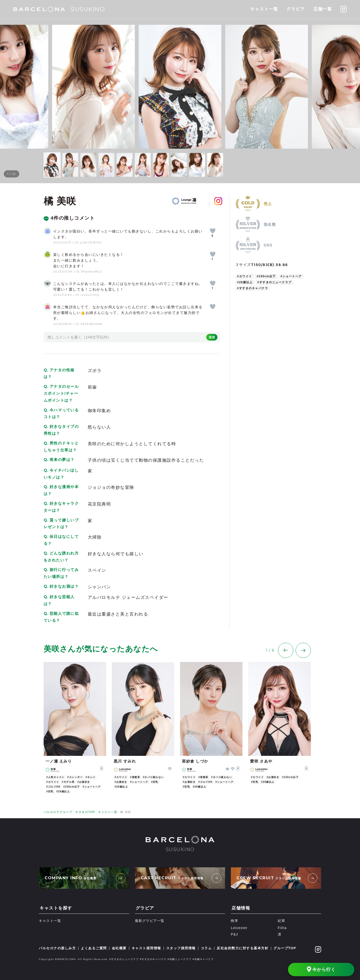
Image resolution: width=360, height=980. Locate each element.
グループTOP (285, 948)
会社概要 (119, 948)
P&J (234, 934)
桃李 (234, 921)
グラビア (296, 9)
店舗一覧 (323, 9)
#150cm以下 (266, 276)
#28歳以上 (245, 282)
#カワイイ (245, 276)
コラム (206, 948)
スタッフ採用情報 (181, 948)
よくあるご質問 (94, 948)
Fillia (282, 928)
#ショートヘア (291, 276)
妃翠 (281, 921)
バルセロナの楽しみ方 (57, 948)
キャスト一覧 (264, 9)
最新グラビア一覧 (150, 921)
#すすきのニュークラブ (275, 282)
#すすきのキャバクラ (253, 288)
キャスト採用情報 (146, 948)
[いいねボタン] (213, 231)
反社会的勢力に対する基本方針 (243, 948)
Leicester (239, 928)
